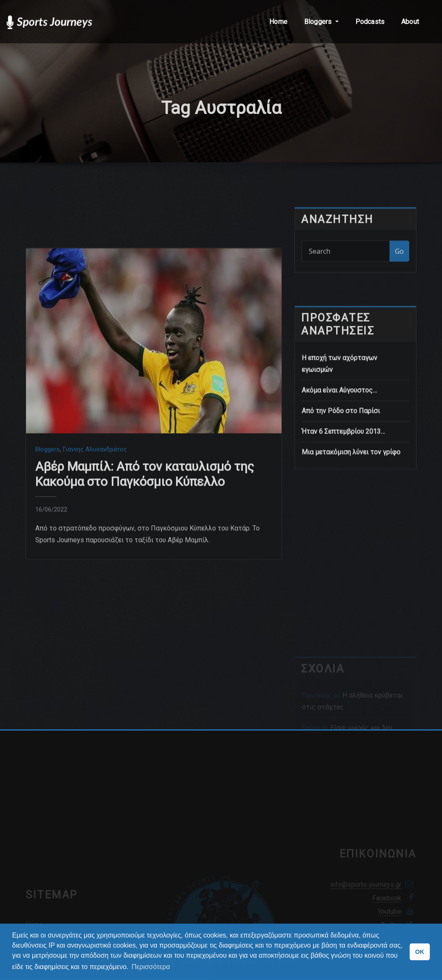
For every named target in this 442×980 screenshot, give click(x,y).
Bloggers (321, 22)
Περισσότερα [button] (151, 967)
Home (278, 22)
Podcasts (370, 22)
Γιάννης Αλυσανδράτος (95, 530)
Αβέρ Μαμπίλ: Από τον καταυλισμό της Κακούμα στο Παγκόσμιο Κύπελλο (145, 554)
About (410, 22)
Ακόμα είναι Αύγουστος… (339, 432)
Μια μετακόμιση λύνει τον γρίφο (351, 494)
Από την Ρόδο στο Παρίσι (341, 453)
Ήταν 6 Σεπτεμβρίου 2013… (343, 473)
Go (399, 268)
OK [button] (420, 952)
